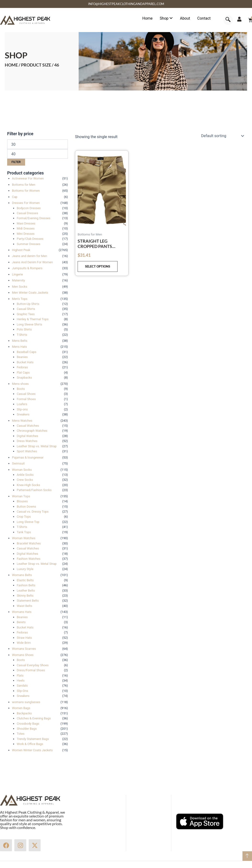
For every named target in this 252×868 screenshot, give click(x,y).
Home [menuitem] (147, 18)
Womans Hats (22, 612)
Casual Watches (28, 426)
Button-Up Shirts (28, 304)
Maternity (19, 280)
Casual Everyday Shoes (33, 665)
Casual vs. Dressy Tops (33, 512)
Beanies (22, 357)
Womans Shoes (23, 655)
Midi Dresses (26, 228)
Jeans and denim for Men (29, 256)
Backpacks (24, 713)
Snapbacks (24, 378)
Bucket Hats (25, 362)
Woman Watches (24, 538)
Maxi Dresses (26, 223)
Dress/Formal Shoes (31, 670)
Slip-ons (22, 409)
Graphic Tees (26, 314)
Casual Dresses (27, 213)
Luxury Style (25, 569)
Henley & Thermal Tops (33, 319)
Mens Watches (22, 421)
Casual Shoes (26, 394)
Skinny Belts (25, 596)
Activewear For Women (28, 178)
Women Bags (21, 708)
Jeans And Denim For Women (32, 262)
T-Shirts (22, 335)
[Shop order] (222, 136)
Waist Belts (24, 606)
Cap (15, 197)
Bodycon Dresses (29, 208)
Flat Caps (23, 372)
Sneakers (23, 414)
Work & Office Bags (30, 744)
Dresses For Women (26, 203)
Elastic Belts (25, 580)
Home (11, 65)
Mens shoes (20, 384)
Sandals (22, 686)
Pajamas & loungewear (28, 457)
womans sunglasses (26, 702)
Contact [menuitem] (204, 18)
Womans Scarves (24, 649)
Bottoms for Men (24, 185)
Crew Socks (25, 480)
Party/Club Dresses (30, 239)
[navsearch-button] (228, 20)
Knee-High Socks (28, 485)
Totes (21, 734)
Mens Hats (19, 347)
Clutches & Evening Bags (34, 718)
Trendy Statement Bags (33, 739)
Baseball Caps (27, 352)
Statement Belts (28, 601)
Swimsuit (18, 463)
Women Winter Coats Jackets (32, 750)
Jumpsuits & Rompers (27, 268)
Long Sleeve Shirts (29, 324)
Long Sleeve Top (28, 522)
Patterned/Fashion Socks (34, 490)
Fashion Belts (26, 585)
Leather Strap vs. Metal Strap (37, 446)
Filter (16, 162)
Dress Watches (27, 441)
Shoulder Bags (27, 729)
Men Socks (20, 287)
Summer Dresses (29, 244)
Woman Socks (22, 470)
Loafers (22, 404)
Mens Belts (20, 341)
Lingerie (17, 274)
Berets (21, 622)
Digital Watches (27, 436)
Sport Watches (27, 451)
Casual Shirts (26, 309)
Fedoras (22, 367)
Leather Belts (26, 591)
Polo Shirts (24, 329)
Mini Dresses (26, 234)
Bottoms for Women (26, 191)
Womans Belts (22, 575)
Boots (21, 389)
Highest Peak (21, 250)
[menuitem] (166, 18)
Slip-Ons (22, 691)
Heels (21, 680)
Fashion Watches (29, 559)
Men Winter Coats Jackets (30, 293)
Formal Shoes (26, 399)
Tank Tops (24, 532)
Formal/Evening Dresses (34, 218)
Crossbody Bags (28, 724)
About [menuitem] (185, 18)
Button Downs (26, 507)
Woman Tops (21, 496)
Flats (20, 675)
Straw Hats (24, 638)
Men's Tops (20, 299)
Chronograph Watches (32, 431)
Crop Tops (24, 517)
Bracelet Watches (29, 543)
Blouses (22, 501)
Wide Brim (24, 643)
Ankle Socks (25, 475)
